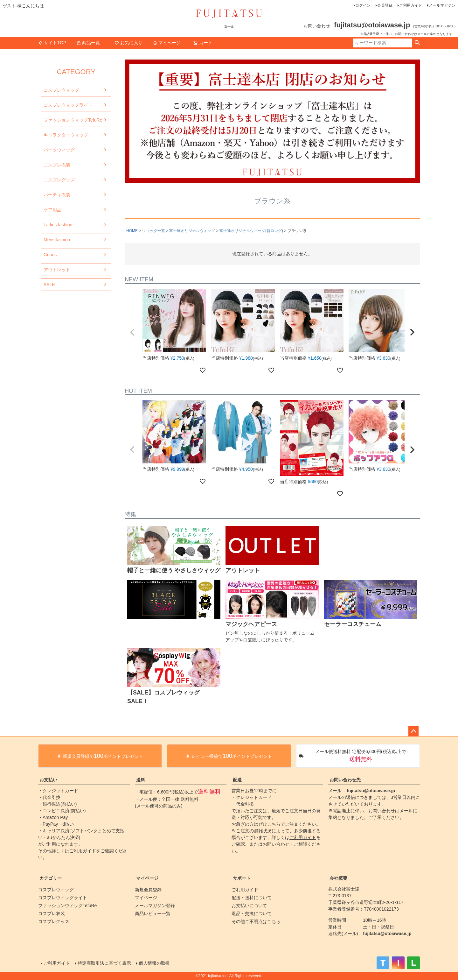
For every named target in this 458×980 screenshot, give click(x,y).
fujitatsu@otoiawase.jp (371, 791)
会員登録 (385, 5)
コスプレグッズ (59, 180)
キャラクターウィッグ (66, 135)
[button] (132, 332)
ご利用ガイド (411, 5)
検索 (417, 43)
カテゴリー (51, 878)
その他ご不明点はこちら (256, 921)
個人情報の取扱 (154, 963)
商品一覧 (88, 43)
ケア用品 (52, 210)
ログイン (363, 5)
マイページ (167, 43)
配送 (237, 780)
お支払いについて (249, 906)
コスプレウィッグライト (68, 105)
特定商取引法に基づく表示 (104, 963)
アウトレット (57, 270)
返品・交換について (252, 913)
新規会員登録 (148, 890)
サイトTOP (52, 43)
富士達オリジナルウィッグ (192, 231)
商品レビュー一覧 (153, 913)
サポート (242, 878)
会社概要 (338, 878)
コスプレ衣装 (57, 165)
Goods (50, 255)
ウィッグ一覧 (154, 231)
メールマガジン (442, 5)
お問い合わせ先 (345, 780)
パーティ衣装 (57, 195)
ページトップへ (413, 731)
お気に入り (128, 43)
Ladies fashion (58, 225)
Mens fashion (57, 240)
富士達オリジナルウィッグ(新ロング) (251, 231)
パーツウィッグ (59, 150)
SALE (49, 285)
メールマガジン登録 (155, 906)
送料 (141, 780)
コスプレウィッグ (61, 90)
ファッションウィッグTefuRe (73, 120)
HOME (132, 231)
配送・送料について (252, 898)
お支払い (48, 780)
